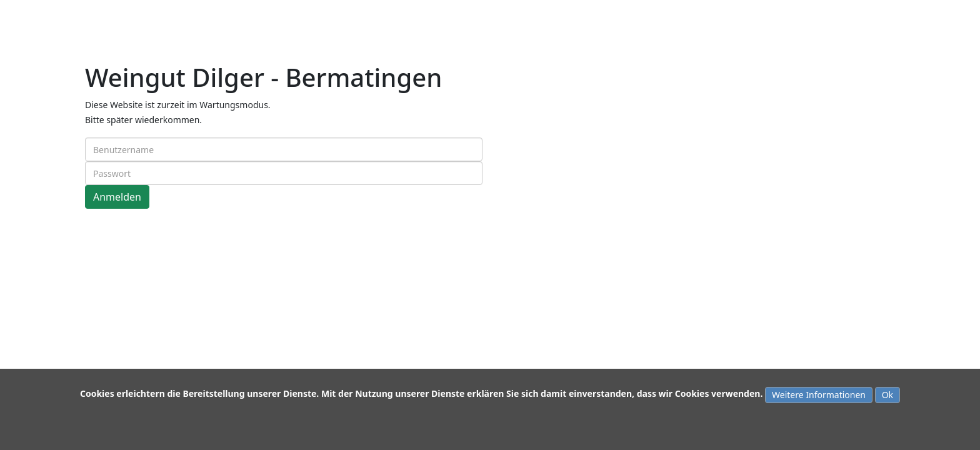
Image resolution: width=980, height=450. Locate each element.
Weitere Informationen (819, 395)
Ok (887, 395)
